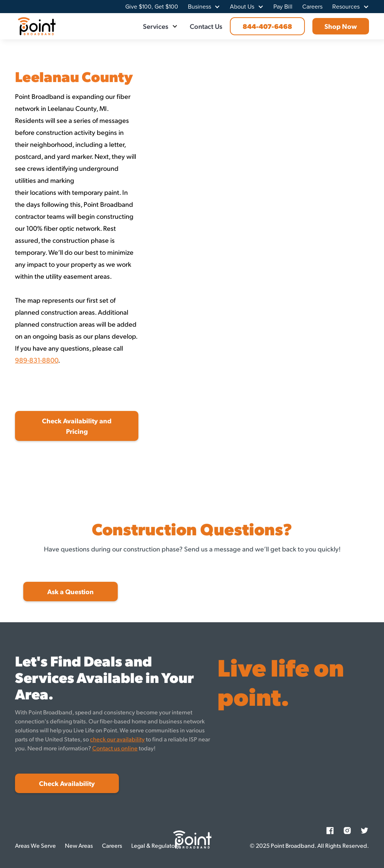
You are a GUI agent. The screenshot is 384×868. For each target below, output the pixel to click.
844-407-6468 (267, 26)
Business (199, 7)
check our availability (117, 739)
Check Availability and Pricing (77, 426)
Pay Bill (283, 7)
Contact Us (206, 26)
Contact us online (115, 748)
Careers (312, 7)
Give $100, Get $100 (152, 7)
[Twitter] (364, 831)
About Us (242, 7)
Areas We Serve (35, 845)
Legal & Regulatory (155, 845)
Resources (346, 7)
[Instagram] (347, 831)
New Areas (79, 845)
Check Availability (67, 783)
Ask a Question (70, 591)
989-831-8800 (37, 360)
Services (156, 26)
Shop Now (341, 26)
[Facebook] (330, 831)
